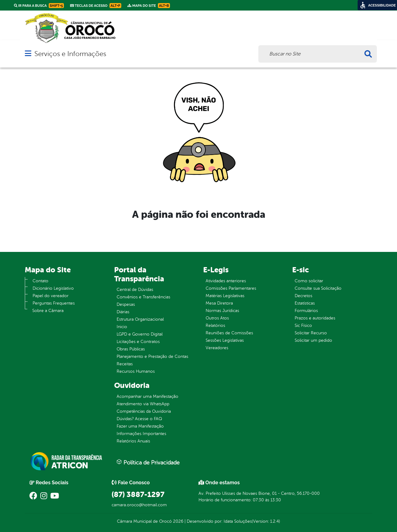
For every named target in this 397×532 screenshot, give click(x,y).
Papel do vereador (51, 296)
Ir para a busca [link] (39, 6)
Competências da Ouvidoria (144, 411)
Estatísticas (305, 303)
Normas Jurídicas (222, 311)
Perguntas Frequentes (54, 303)
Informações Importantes (141, 434)
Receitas (125, 364)
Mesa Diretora (219, 303)
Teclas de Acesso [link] (96, 6)
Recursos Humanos (136, 371)
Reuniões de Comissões (229, 333)
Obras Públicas (131, 349)
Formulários (306, 311)
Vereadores (217, 348)
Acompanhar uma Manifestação (147, 396)
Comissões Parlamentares (231, 288)
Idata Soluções (238, 521)
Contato (40, 281)
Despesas (126, 304)
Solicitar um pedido (313, 340)
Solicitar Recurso (311, 333)
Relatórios (215, 325)
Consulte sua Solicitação (318, 288)
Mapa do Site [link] (149, 6)
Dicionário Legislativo (53, 288)
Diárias (123, 312)
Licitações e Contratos (138, 342)
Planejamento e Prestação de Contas (152, 356)
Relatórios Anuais (133, 441)
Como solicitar (309, 281)
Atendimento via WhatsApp (143, 404)
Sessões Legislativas (225, 340)
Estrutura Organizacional (140, 319)
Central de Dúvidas (135, 290)
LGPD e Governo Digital (140, 334)
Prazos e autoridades (315, 318)
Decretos (303, 296)
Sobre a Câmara (48, 311)
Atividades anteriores (226, 281)
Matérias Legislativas (225, 296)
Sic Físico (303, 325)
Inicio (122, 327)
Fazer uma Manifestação (140, 426)
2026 (178, 521)
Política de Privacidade (148, 462)
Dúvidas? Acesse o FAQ (139, 419)
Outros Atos (217, 318)
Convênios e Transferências (143, 297)
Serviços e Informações (70, 54)
